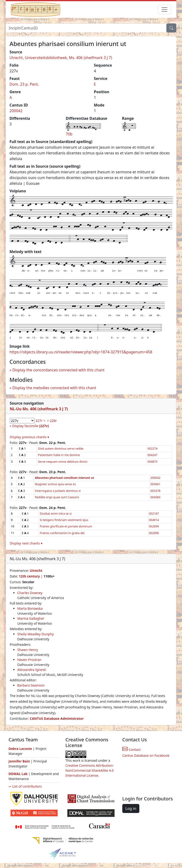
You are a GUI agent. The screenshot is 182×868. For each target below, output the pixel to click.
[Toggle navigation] (164, 9)
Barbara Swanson (31, 685)
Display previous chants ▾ (29, 437)
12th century (29, 576)
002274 (153, 449)
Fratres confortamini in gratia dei (62, 533)
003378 (155, 491)
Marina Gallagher (31, 618)
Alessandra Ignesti (32, 670)
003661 (155, 484)
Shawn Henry (28, 650)
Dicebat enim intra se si (56, 514)
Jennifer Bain (20, 761)
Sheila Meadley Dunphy (36, 634)
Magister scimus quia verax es (55, 484)
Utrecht (36, 570)
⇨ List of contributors (25, 786)
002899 (154, 526)
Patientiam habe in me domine (59, 455)
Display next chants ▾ (26, 543)
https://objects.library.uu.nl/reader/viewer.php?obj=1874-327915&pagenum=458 (81, 352)
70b (69, 134)
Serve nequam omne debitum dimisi (63, 462)
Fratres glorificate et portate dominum (66, 526)
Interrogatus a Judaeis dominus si (58, 491)
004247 (153, 455)
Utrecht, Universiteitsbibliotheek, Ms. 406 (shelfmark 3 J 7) (61, 58)
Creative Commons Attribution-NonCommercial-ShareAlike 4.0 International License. (90, 770)
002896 (154, 533)
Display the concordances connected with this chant (58, 370)
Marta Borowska (30, 608)
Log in (131, 808)
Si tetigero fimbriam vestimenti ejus (64, 520)
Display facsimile (31, 426)
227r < (40, 421)
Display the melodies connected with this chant (54, 388)
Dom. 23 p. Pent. (24, 84)
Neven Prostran (29, 660)
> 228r (52, 421)
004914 (154, 520)
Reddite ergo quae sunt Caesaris (57, 497)
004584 (155, 497)
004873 (153, 462)
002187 (154, 514)
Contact (131, 750)
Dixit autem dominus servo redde (61, 449)
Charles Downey (30, 593)
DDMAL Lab (18, 774)
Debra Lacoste (20, 749)
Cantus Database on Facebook (146, 755)
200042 (16, 111)
